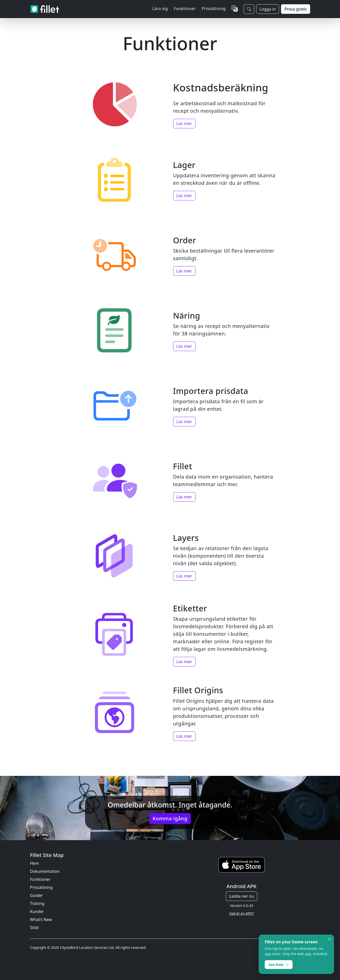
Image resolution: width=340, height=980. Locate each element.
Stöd (34, 928)
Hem (35, 863)
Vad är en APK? (242, 913)
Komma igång (170, 818)
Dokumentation (45, 871)
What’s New (41, 919)
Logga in (268, 9)
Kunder (37, 911)
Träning (37, 903)
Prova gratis (295, 9)
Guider (37, 895)
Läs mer (184, 124)
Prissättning (214, 9)
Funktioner (40, 879)
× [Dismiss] (330, 939)
